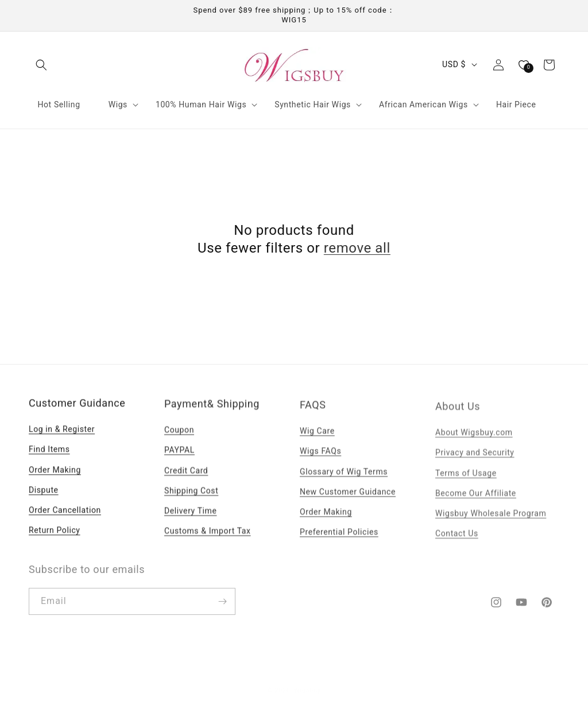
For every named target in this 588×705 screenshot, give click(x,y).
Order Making (55, 476)
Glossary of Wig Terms (344, 481)
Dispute (44, 496)
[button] (41, 65)
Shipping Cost (191, 498)
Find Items (49, 456)
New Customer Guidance (348, 501)
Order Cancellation (65, 517)
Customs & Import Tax (208, 539)
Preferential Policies (339, 541)
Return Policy (55, 537)
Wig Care (317, 441)
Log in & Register (62, 436)
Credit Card (186, 478)
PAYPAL (179, 458)
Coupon (179, 438)
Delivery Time (191, 518)
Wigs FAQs (320, 461)
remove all (357, 248)
